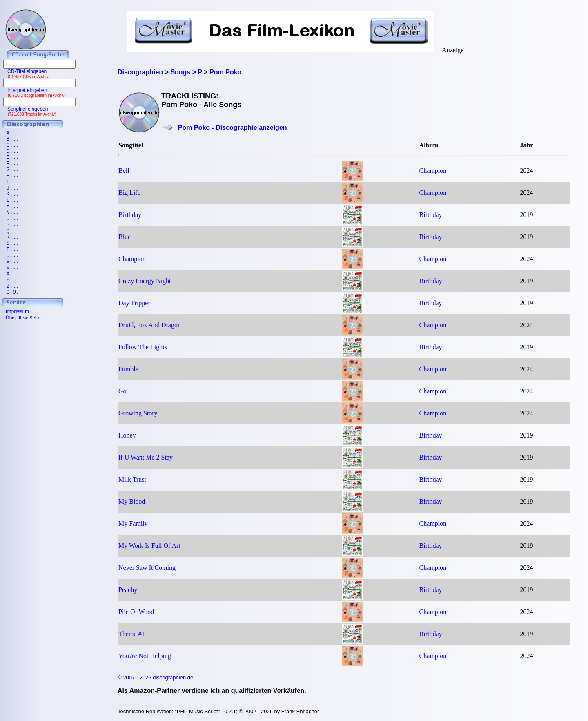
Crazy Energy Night (145, 281)
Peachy (128, 590)
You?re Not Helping (145, 656)
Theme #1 (131, 634)
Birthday (130, 215)
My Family (133, 523)
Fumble (128, 369)
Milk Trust (132, 479)
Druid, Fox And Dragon (150, 325)
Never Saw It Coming (147, 568)
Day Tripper (134, 303)
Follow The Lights (143, 347)
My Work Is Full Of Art (149, 546)
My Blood (132, 501)
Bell (124, 171)
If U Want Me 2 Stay (146, 457)
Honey (127, 435)
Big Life (129, 193)
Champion (433, 171)
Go (122, 391)
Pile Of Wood (136, 612)
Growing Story (138, 413)
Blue (125, 237)
